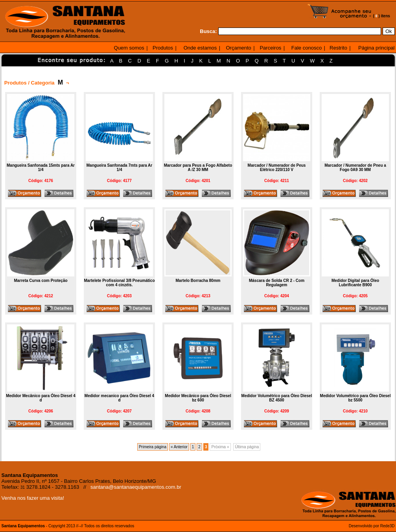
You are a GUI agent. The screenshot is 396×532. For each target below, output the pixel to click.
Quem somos (129, 48)
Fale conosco (307, 48)
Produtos (163, 48)
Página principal (377, 48)
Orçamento (238, 48)
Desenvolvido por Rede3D (372, 526)
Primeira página (153, 447)
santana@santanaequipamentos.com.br (136, 487)
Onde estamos (200, 48)
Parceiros (270, 48)
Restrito (338, 48)
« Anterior (179, 447)
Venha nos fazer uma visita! (33, 498)
